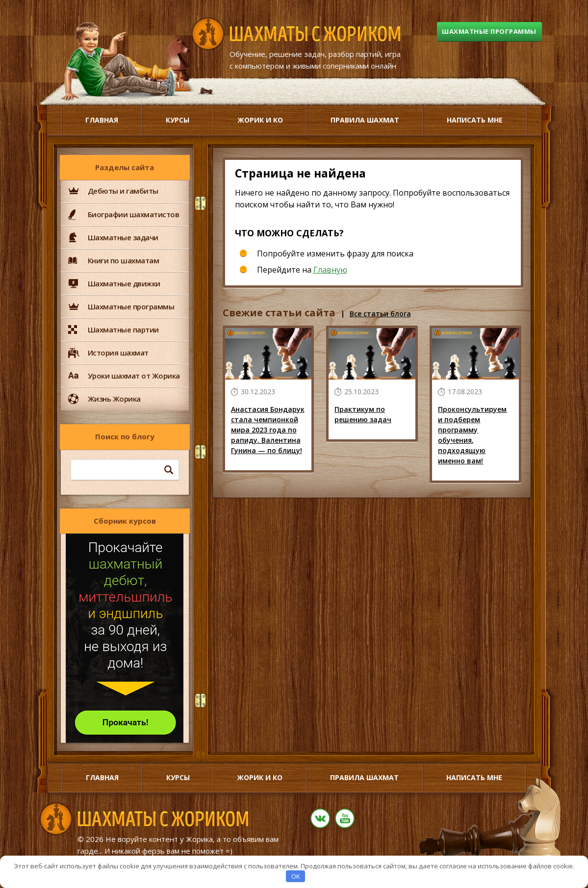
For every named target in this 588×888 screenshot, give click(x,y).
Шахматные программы (484, 33)
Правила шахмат (365, 120)
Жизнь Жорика (114, 399)
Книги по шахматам (124, 260)
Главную (330, 270)
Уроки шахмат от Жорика (134, 376)
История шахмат (118, 353)
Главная (102, 120)
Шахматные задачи (123, 237)
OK (296, 876)
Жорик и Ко (260, 120)
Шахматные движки (124, 283)
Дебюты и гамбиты (123, 191)
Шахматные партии (123, 330)
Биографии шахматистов (134, 214)
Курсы (178, 120)
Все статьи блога (380, 314)
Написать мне (475, 120)
